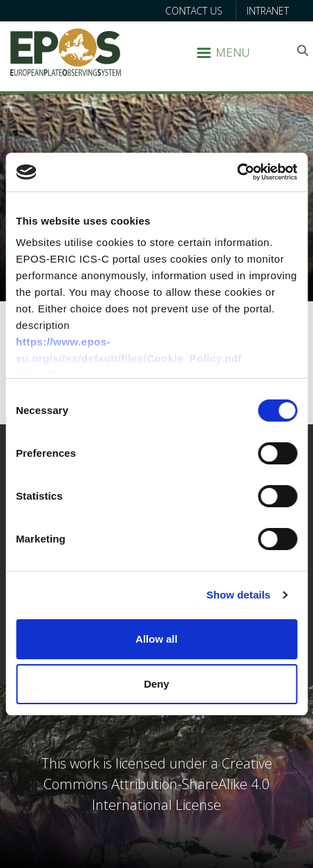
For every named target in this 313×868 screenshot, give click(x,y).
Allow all (156, 639)
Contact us (194, 11)
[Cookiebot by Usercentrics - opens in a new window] (237, 172)
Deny (156, 684)
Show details (239, 595)
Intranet (268, 11)
